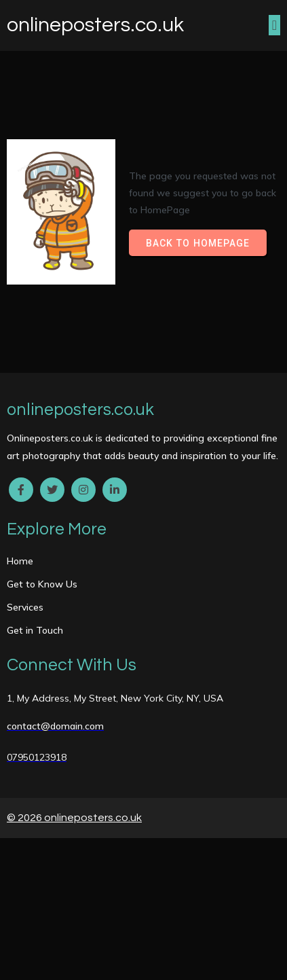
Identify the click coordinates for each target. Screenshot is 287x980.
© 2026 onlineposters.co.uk (74, 818)
